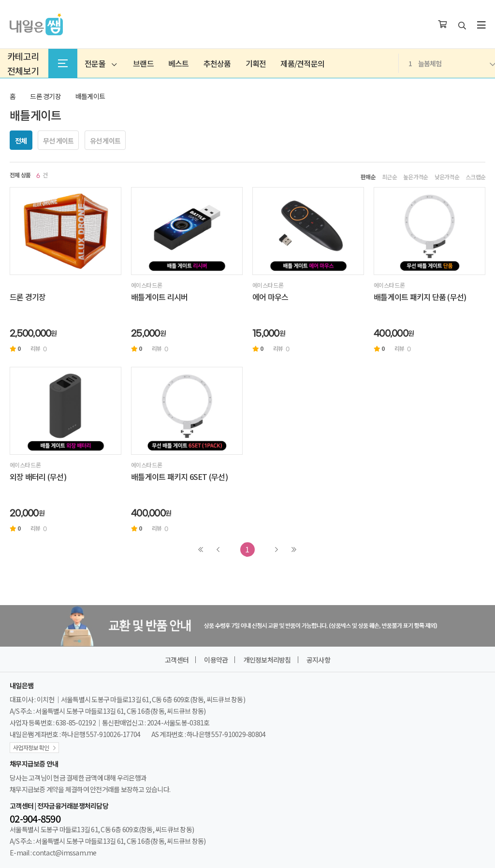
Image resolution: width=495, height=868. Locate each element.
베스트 (179, 63)
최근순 (389, 177)
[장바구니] (442, 25)
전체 (21, 141)
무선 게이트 (58, 141)
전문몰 (101, 63)
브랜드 (143, 63)
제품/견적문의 (302, 63)
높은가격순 (415, 177)
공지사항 (318, 660)
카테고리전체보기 (23, 63)
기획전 (256, 63)
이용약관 (216, 660)
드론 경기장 (45, 96)
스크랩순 (475, 177)
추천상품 (217, 63)
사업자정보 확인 (31, 747)
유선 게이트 (105, 141)
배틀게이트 (90, 96)
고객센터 (177, 660)
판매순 (368, 177)
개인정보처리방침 (267, 660)
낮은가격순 (447, 177)
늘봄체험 (452, 63)
